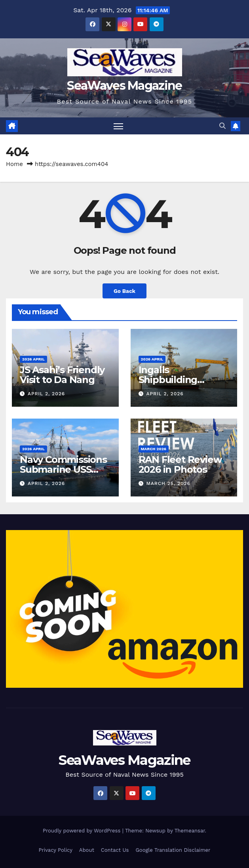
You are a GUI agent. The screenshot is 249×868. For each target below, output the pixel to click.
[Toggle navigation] (118, 126)
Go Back (124, 291)
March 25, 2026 (168, 483)
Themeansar (190, 831)
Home (14, 164)
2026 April (33, 359)
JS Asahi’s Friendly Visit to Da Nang (62, 375)
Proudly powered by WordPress (83, 831)
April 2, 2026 (46, 394)
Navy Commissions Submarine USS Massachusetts (63, 469)
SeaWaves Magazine (124, 86)
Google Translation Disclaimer (173, 850)
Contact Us (115, 850)
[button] (222, 126)
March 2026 (154, 449)
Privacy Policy (56, 850)
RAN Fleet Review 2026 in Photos (180, 464)
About (87, 850)
